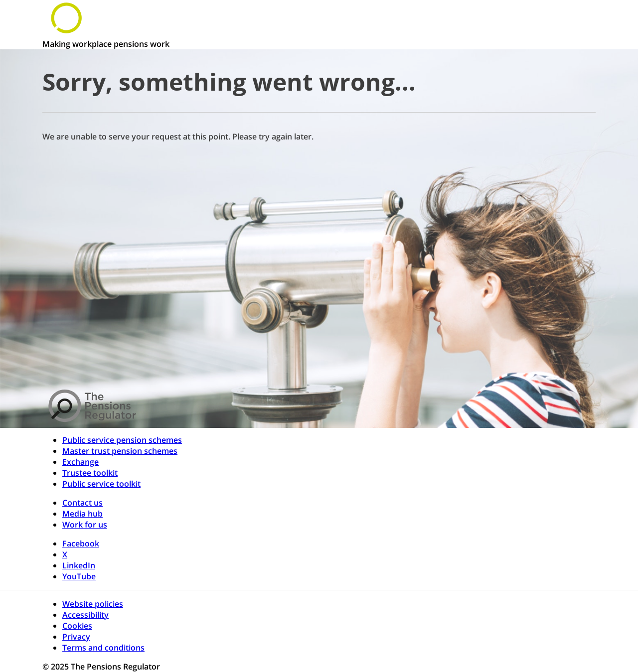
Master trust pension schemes (120, 451)
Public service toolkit (101, 484)
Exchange (80, 462)
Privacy (76, 637)
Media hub (82, 514)
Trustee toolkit (90, 473)
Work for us (85, 525)
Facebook (81, 543)
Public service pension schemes (122, 440)
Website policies (93, 604)
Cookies (77, 626)
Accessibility (85, 615)
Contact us (82, 503)
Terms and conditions (103, 648)
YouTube (79, 576)
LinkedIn (79, 565)
